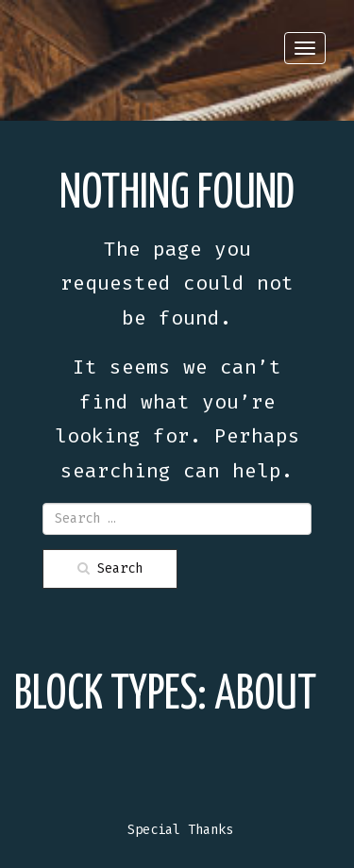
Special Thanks (180, 830)
